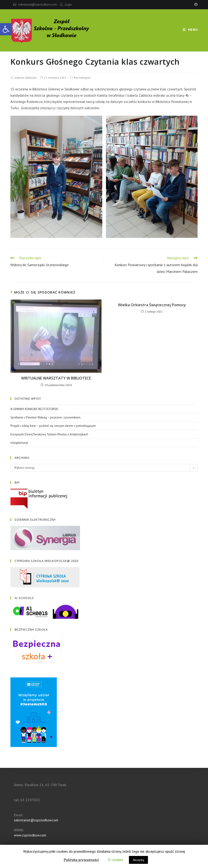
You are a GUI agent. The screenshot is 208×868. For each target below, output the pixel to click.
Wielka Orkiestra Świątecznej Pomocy (152, 305)
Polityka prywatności (81, 860)
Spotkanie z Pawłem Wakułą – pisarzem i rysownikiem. (46, 417)
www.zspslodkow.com (30, 835)
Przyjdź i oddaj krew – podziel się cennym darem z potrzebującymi (53, 426)
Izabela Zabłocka (25, 78)
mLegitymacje (19, 443)
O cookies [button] (116, 860)
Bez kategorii (82, 78)
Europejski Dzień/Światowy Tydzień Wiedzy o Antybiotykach (49, 434)
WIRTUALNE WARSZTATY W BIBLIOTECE (56, 378)
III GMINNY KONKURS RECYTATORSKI (34, 409)
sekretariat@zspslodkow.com (38, 5)
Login (68, 5)
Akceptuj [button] (138, 860)
